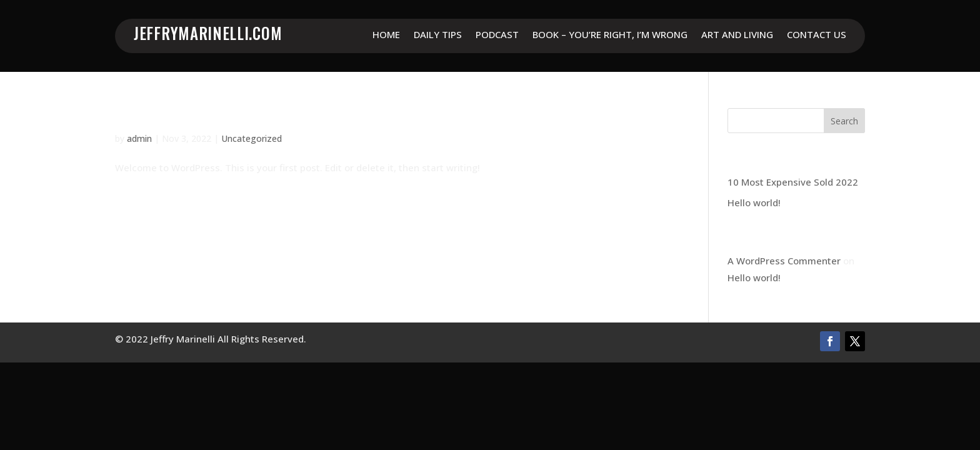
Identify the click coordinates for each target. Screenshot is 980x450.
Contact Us (817, 35)
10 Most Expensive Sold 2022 (793, 182)
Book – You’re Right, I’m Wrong (610, 35)
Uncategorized (252, 138)
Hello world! (153, 116)
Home (386, 35)
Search (844, 121)
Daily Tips (438, 35)
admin (139, 138)
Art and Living (737, 35)
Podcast (497, 35)
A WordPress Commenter (784, 261)
